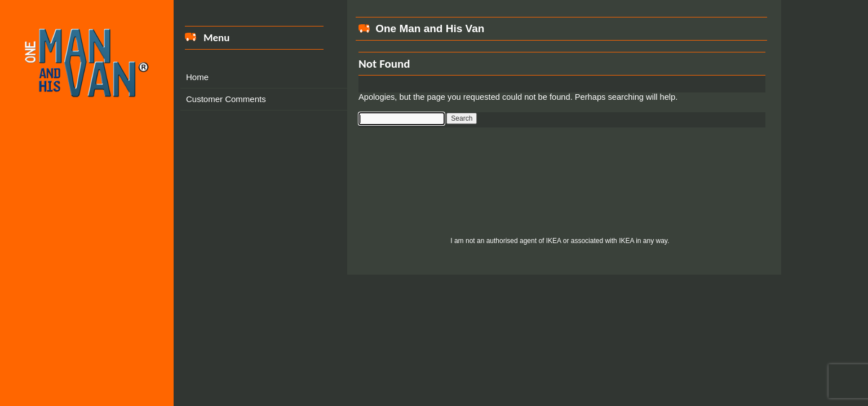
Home (197, 77)
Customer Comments (226, 99)
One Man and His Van (430, 28)
